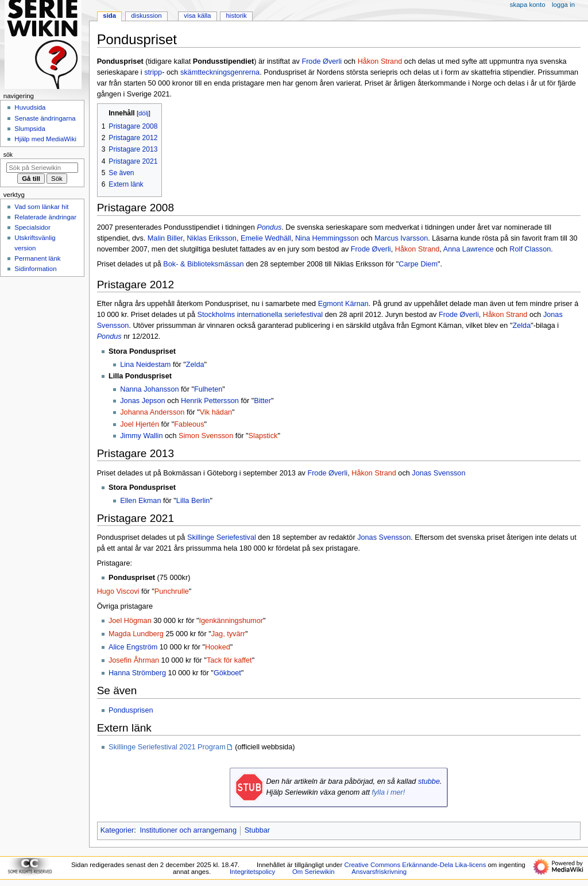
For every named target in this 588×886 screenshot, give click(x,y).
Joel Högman (130, 621)
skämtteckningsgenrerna (220, 72)
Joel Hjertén (140, 424)
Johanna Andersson (152, 412)
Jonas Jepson (142, 401)
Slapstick (263, 436)
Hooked (218, 647)
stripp (153, 72)
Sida (109, 16)
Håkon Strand (380, 61)
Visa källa (197, 16)
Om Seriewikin (314, 872)
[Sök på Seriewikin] (42, 168)
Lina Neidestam (145, 365)
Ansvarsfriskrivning (379, 872)
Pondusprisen (131, 710)
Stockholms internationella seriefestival (260, 315)
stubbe (429, 781)
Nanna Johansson (149, 389)
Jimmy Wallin (141, 436)
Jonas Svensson (438, 473)
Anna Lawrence (469, 249)
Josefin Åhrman (134, 660)
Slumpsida (30, 129)
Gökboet (227, 673)
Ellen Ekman (140, 501)
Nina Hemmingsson (327, 238)
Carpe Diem (418, 264)
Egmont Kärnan (343, 304)
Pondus (269, 227)
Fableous (189, 424)
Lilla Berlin (193, 501)
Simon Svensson (206, 436)
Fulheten (208, 389)
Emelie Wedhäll (266, 238)
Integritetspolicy (252, 872)
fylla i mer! (388, 792)
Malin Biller (165, 238)
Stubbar (257, 830)
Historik (237, 16)
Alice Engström (133, 647)
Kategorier (117, 830)
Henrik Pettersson (210, 401)
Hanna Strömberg (137, 673)
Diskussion (146, 16)
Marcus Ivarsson (401, 238)
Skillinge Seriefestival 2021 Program (167, 747)
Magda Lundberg (136, 634)
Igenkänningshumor (231, 621)
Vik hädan (216, 412)
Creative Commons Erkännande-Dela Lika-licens (415, 865)
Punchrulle (172, 591)
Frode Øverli (322, 61)
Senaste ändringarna (45, 118)
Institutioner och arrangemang (188, 830)
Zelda (521, 326)
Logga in (563, 5)
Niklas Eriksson (212, 238)
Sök (8, 154)
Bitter (262, 401)
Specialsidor (32, 227)
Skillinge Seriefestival (222, 537)
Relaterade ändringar (45, 217)
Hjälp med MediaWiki (45, 139)
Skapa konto (528, 5)
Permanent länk (37, 258)
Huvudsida (30, 107)
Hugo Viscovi (118, 591)
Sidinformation (35, 269)
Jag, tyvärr (228, 634)
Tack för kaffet (229, 660)
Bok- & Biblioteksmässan (203, 264)
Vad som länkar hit (41, 207)
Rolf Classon (530, 249)
